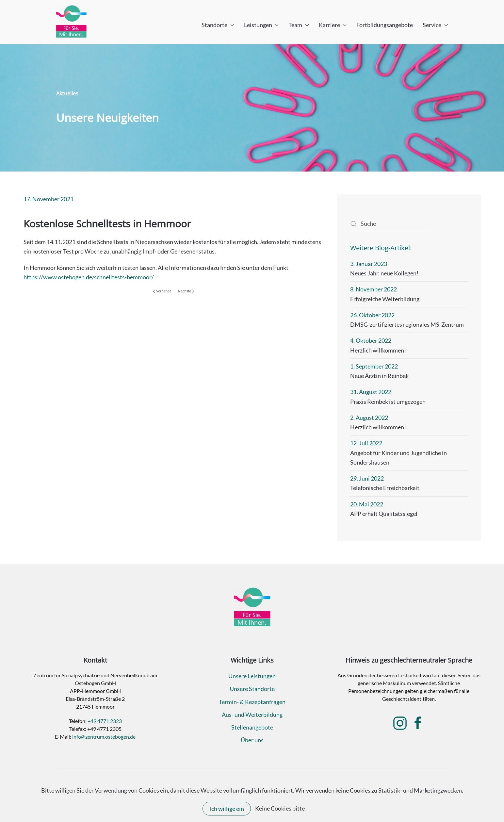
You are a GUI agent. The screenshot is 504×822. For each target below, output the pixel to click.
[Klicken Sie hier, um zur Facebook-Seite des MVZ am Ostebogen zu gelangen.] (418, 722)
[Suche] (389, 224)
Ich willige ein (227, 809)
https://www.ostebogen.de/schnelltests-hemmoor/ (89, 277)
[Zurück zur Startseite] (71, 21)
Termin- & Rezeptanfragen (252, 702)
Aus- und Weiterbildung (252, 715)
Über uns (252, 740)
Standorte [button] (218, 25)
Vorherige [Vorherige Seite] (162, 291)
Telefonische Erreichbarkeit (385, 488)
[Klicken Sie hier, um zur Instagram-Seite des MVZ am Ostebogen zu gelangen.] (400, 722)
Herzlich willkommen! (378, 350)
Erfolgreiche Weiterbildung (385, 299)
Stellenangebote (252, 727)
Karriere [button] (333, 25)
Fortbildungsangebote (385, 25)
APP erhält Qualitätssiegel (384, 514)
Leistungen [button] (261, 25)
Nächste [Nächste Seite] (186, 291)
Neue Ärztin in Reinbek (379, 376)
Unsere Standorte (252, 689)
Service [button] (435, 25)
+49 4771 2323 (105, 721)
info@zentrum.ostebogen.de (104, 737)
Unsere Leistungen (252, 676)
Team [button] (299, 25)
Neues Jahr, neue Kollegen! (384, 273)
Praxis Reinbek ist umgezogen (388, 402)
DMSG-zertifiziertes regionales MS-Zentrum (407, 324)
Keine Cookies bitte (280, 808)
